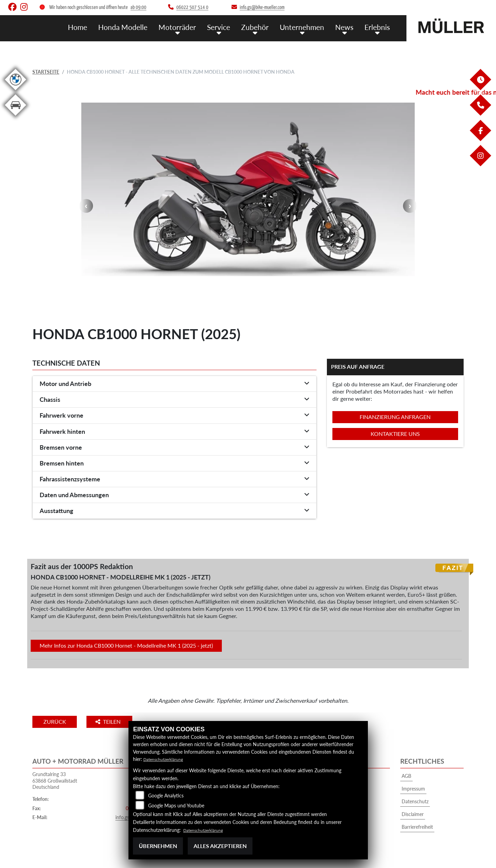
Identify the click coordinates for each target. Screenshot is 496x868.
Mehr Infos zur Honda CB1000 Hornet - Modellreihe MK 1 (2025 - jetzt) (126, 645)
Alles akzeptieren (220, 846)
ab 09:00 (138, 7)
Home (99, 27)
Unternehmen (308, 27)
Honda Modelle (142, 27)
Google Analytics (166, 796)
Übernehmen (158, 846)
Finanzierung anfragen (395, 417)
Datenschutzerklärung (167, 759)
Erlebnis (378, 27)
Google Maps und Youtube (176, 806)
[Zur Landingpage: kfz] (15, 117)
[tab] (174, 384)
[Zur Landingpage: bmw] (15, 91)
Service (230, 27)
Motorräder (192, 27)
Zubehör (264, 27)
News (348, 27)
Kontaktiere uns (395, 434)
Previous (86, 206)
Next (410, 206)
